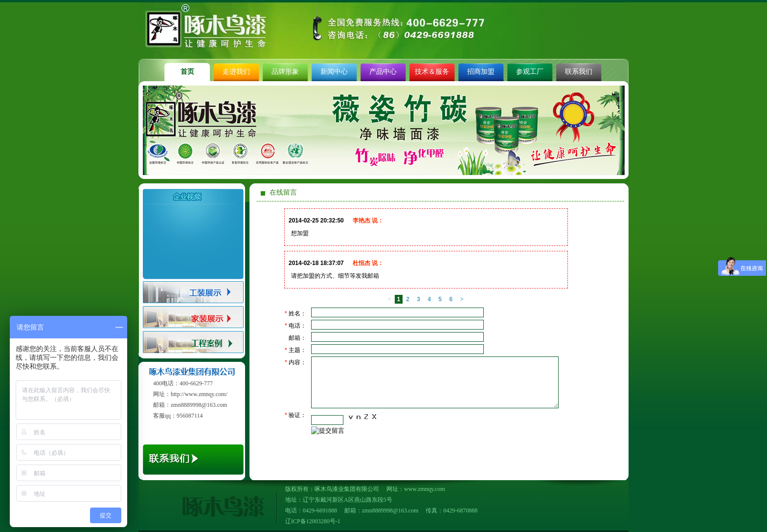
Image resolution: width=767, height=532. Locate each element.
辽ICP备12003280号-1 (313, 521)
